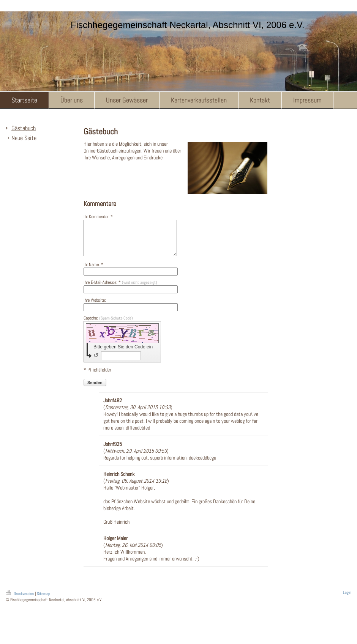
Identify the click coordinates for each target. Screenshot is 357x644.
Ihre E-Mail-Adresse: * (120, 289)
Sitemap (43, 600)
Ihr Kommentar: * (98, 217)
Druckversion (20, 600)
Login (347, 599)
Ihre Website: (95, 307)
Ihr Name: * (93, 271)
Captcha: (108, 325)
